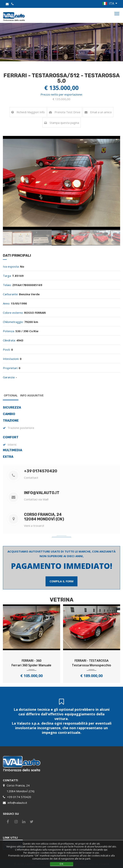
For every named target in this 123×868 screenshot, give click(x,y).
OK (62, 864)
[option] (61, 183)
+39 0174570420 (41, 471)
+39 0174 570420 (19, 797)
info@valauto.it (42, 493)
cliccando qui (100, 850)
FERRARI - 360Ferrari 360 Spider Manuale (31, 663)
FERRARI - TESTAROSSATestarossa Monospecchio (91, 663)
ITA (112, 3)
